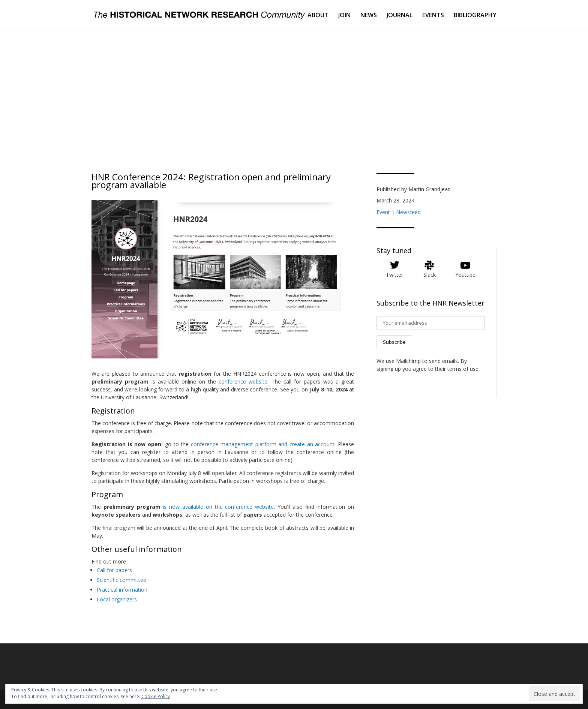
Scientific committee (121, 580)
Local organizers (117, 599)
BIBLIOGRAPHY (475, 16)
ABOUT (318, 16)
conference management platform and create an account (263, 444)
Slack (430, 275)
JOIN (344, 16)
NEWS (369, 16)
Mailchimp (408, 361)
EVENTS (433, 16)
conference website (243, 381)
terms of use (463, 369)
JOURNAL (400, 16)
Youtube (465, 275)
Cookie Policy (156, 696)
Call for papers (114, 570)
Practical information (122, 590)
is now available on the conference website (218, 507)
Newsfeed (408, 212)
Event (383, 212)
